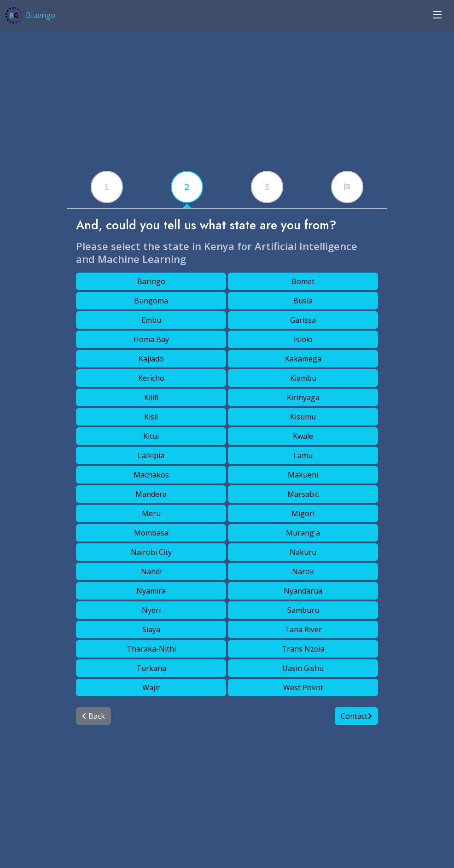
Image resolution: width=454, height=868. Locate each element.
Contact (356, 716)
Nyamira (151, 591)
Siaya (151, 629)
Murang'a (303, 533)
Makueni (303, 475)
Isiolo (303, 339)
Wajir (151, 687)
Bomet (303, 281)
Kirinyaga (303, 397)
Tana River (303, 629)
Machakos (151, 475)
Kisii (151, 417)
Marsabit (303, 494)
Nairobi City (151, 552)
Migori (303, 513)
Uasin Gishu (303, 668)
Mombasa (151, 533)
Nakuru (303, 552)
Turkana (151, 668)
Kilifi (151, 397)
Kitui (151, 436)
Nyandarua (303, 591)
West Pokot (303, 687)
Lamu (303, 455)
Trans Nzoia (303, 649)
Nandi (151, 571)
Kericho (151, 378)
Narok (303, 571)
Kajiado (151, 359)
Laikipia (151, 455)
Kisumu (303, 417)
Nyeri (151, 610)
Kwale (303, 436)
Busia (303, 301)
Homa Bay (151, 339)
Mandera (151, 494)
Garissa (303, 320)
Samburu (303, 610)
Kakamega (303, 359)
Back (93, 716)
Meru (151, 513)
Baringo (151, 281)
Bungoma (151, 301)
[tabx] (107, 187)
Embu (151, 320)
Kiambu (303, 378)
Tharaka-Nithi (151, 649)
